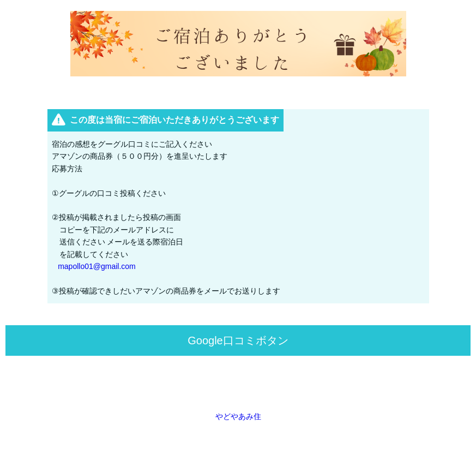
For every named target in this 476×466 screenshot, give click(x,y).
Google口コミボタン (238, 340)
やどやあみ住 (238, 416)
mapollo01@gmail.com (97, 266)
